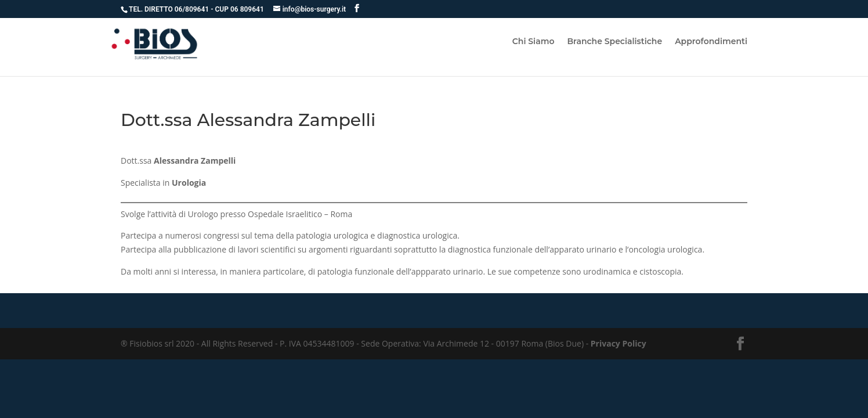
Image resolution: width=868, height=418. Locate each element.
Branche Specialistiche (614, 42)
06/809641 (193, 9)
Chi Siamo (534, 42)
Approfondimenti (711, 42)
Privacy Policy (619, 343)
